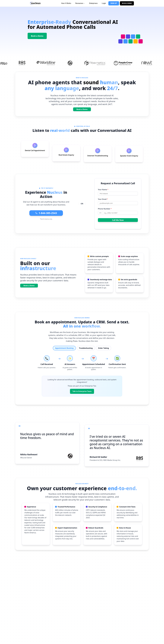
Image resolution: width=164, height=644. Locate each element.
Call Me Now (118, 226)
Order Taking (103, 348)
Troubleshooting (86, 348)
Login (104, 3)
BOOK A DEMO (127, 3)
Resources (80, 3)
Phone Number (105, 215)
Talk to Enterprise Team (82, 391)
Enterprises (93, 3)
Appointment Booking (64, 348)
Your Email (103, 205)
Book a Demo (37, 36)
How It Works (66, 3)
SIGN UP (114, 3)
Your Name (103, 196)
